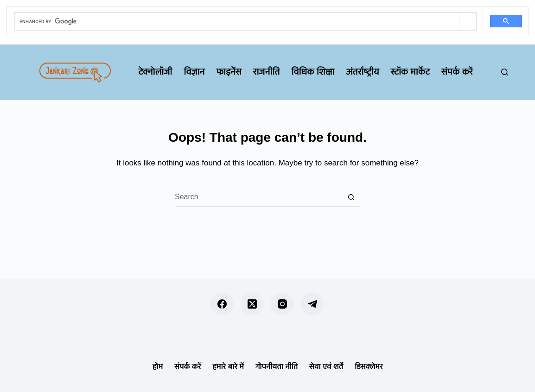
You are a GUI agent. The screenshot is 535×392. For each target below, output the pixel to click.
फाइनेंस (229, 72)
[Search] (505, 72)
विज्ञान (194, 72)
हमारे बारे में (228, 366)
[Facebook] (222, 304)
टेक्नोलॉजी (155, 72)
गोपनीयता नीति (277, 366)
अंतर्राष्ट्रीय (362, 72)
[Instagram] (282, 304)
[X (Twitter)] (252, 304)
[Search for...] (258, 197)
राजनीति (266, 72)
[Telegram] (312, 304)
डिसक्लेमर (369, 366)
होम (158, 366)
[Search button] (351, 197)
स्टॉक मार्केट (410, 72)
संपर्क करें (457, 72)
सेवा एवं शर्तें (326, 366)
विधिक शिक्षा (313, 72)
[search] (237, 21)
